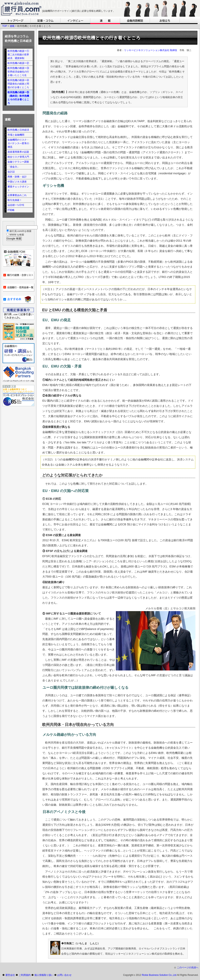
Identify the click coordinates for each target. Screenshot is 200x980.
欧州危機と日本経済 (18, 130)
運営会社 (10, 975)
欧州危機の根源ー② (18, 63)
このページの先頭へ (188, 967)
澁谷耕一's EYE (16, 205)
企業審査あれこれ (17, 195)
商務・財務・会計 (17, 177)
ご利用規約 (25, 975)
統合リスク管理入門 (18, 157)
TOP (5, 26)
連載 (12, 26)
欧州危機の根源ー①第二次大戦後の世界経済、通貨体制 (18, 55)
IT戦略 (11, 210)
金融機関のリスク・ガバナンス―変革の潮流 (18, 143)
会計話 (11, 172)
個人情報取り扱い (44, 975)
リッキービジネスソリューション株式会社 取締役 (151, 50)
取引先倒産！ (15, 200)
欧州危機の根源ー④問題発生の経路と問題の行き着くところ (18, 84)
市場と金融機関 (16, 135)
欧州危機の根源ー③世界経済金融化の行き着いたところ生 (18, 72)
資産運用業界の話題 (18, 152)
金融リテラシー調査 (18, 162)
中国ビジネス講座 (17, 182)
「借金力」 (14, 167)
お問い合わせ (64, 975)
